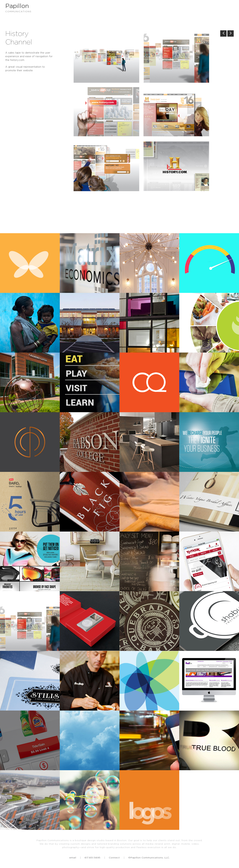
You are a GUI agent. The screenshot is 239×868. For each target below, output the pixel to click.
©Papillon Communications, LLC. (149, 858)
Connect (114, 858)
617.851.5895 (93, 858)
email (73, 858)
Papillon (119, 8)
